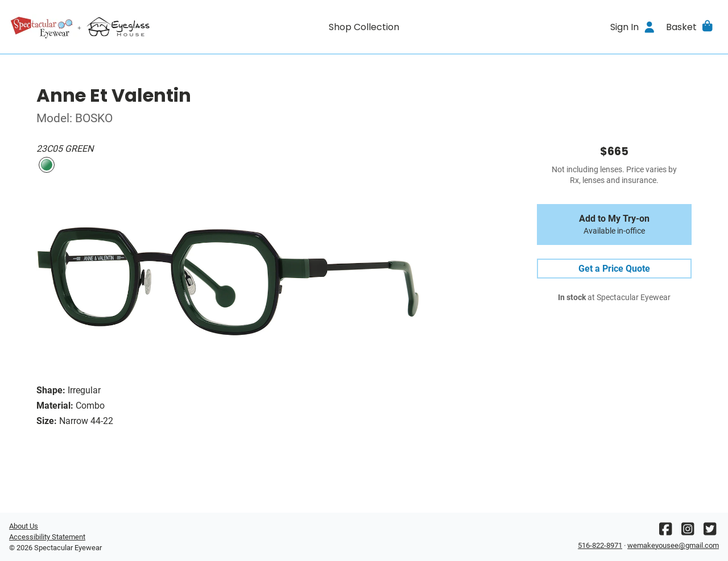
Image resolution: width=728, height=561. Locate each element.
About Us (24, 526)
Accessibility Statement (47, 537)
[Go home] (98, 27)
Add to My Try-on (614, 225)
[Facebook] (665, 532)
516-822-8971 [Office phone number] (600, 545)
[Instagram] (688, 532)
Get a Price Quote (614, 269)
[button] (690, 27)
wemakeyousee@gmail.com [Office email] (673, 545)
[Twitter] (710, 532)
